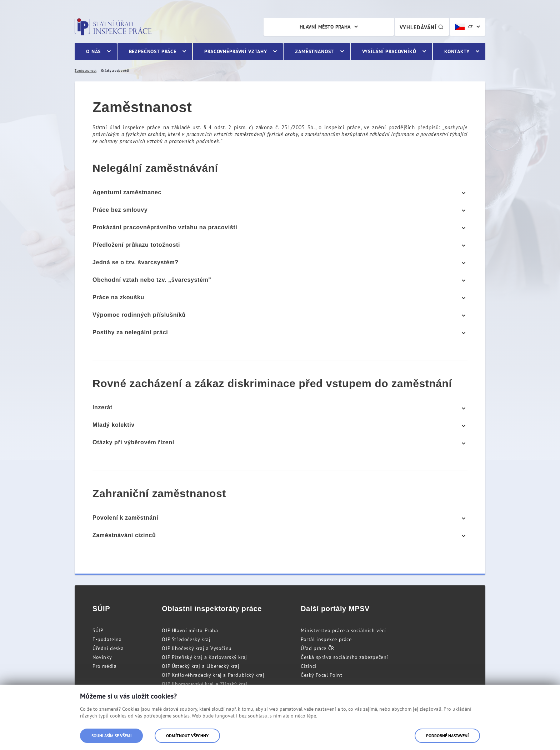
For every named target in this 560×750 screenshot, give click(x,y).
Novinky (102, 657)
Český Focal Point (321, 675)
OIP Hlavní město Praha (190, 630)
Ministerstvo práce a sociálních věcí (343, 630)
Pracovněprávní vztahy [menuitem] (236, 51)
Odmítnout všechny (187, 736)
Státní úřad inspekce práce (113, 27)
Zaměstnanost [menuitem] (314, 51)
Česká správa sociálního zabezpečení (344, 657)
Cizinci (309, 666)
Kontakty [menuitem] (457, 51)
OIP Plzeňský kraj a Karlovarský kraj (204, 657)
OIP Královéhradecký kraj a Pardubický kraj (213, 675)
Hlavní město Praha (325, 27)
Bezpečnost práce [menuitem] (153, 51)
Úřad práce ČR (317, 648)
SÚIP (98, 630)
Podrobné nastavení (447, 736)
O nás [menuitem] (93, 51)
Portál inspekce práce (326, 639)
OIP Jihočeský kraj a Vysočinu (197, 648)
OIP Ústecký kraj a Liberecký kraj (201, 666)
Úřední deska (108, 648)
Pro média (104, 666)
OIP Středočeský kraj (186, 639)
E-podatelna (107, 639)
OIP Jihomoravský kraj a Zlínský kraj (205, 684)
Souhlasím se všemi (111, 736)
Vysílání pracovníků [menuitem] (389, 51)
